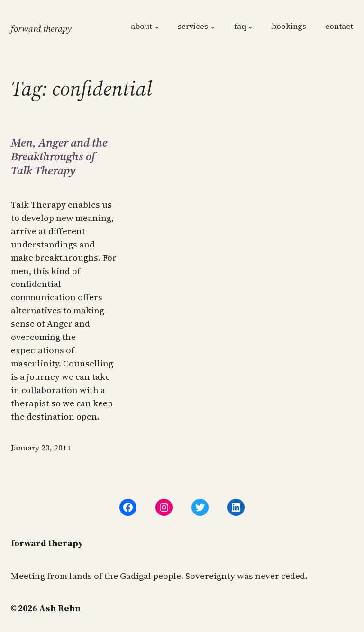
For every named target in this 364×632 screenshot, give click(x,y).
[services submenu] (213, 27)
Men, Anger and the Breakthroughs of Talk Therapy (59, 157)
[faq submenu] (250, 27)
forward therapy (41, 29)
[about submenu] (157, 27)
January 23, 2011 (41, 448)
